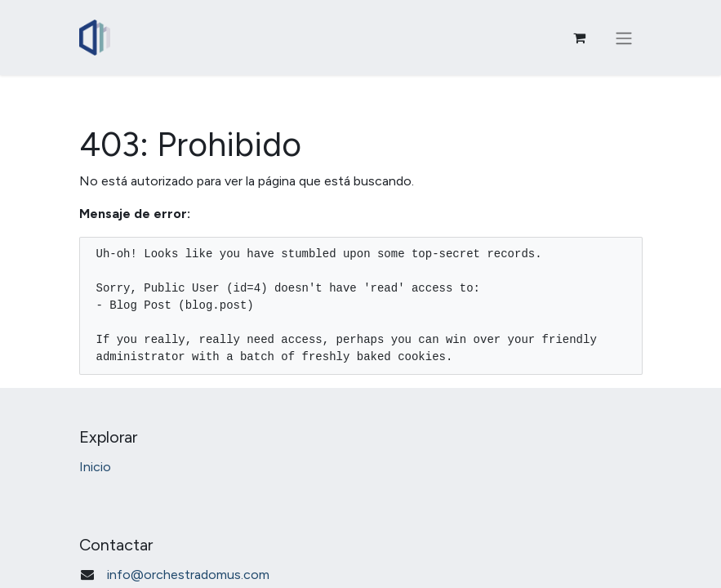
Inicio (95, 467)
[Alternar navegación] (624, 38)
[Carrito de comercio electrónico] (580, 38)
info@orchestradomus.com (188, 575)
